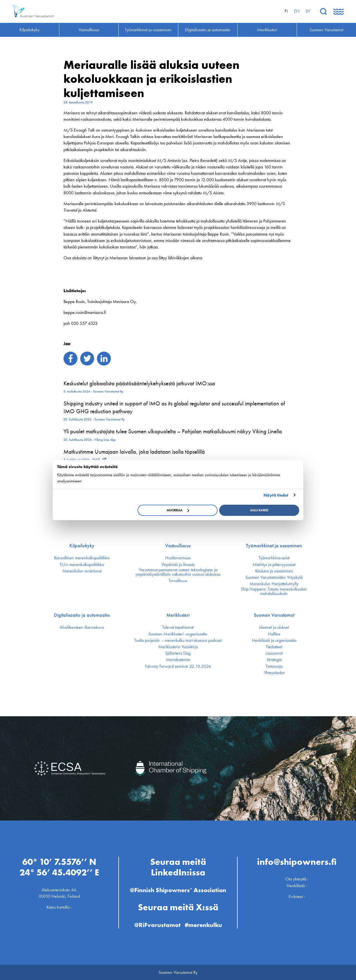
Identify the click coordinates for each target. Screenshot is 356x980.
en (297, 11)
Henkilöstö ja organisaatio (274, 640)
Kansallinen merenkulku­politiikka (82, 558)
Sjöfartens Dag (178, 653)
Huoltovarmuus (178, 558)
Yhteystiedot (274, 673)
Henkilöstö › (297, 886)
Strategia (274, 660)
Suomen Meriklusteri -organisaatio (178, 634)
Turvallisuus (178, 581)
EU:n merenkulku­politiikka (82, 565)
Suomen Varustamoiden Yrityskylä (274, 577)
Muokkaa (178, 510)
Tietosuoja (274, 666)
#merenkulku (203, 925)
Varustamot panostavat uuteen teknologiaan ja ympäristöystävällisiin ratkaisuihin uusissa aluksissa (178, 572)
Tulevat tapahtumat (178, 627)
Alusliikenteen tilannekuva (82, 627)
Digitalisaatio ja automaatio (82, 615)
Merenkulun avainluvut (82, 571)
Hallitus (274, 634)
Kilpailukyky (82, 546)
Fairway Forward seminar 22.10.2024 (178, 666)
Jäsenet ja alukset (274, 627)
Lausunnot (274, 653)
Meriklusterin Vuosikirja (178, 647)
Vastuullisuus (178, 546)
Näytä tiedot (276, 495)
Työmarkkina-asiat (274, 558)
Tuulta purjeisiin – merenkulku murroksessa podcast (178, 640)
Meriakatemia (178, 660)
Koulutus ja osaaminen (274, 571)
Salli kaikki (259, 510)
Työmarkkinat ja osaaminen (274, 546)
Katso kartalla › (59, 907)
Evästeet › (297, 896)
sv (308, 11)
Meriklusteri (178, 615)
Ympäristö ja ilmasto (178, 565)
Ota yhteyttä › (297, 879)
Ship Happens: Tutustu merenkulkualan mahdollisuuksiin (274, 591)
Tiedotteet (274, 647)
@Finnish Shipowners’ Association (178, 890)
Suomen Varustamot (274, 615)
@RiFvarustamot (157, 925)
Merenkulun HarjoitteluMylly (274, 584)
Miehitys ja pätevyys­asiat (274, 565)
